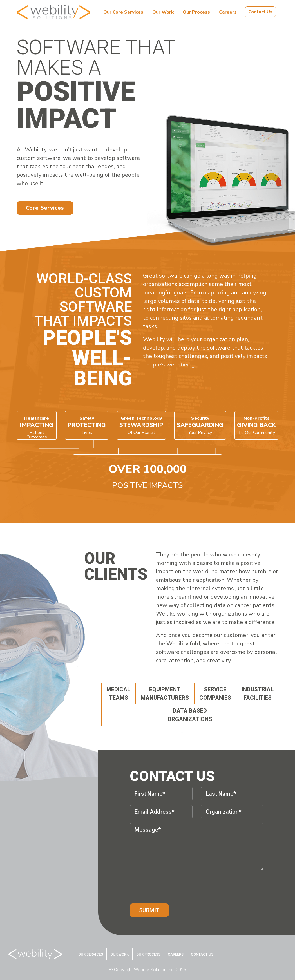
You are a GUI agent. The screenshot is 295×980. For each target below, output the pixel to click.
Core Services (45, 208)
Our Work (163, 12)
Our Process (196, 12)
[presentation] (173, 886)
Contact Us (260, 12)
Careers (228, 12)
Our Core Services (123, 12)
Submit (149, 910)
